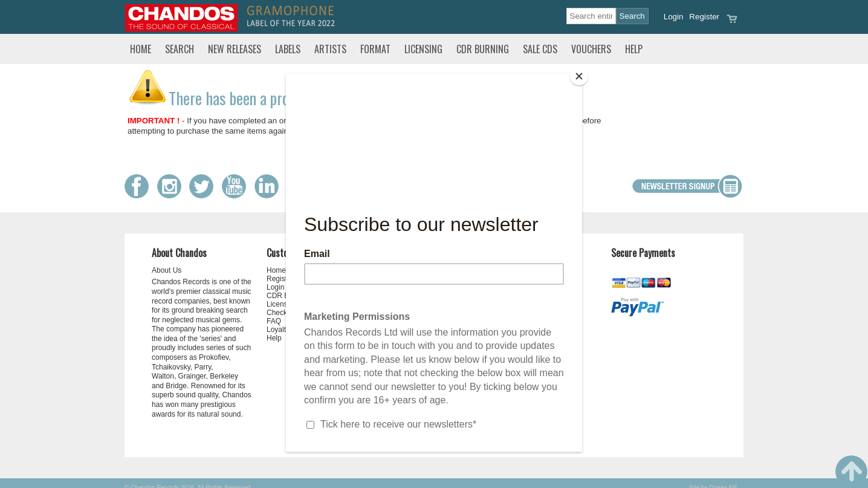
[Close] (579, 76)
